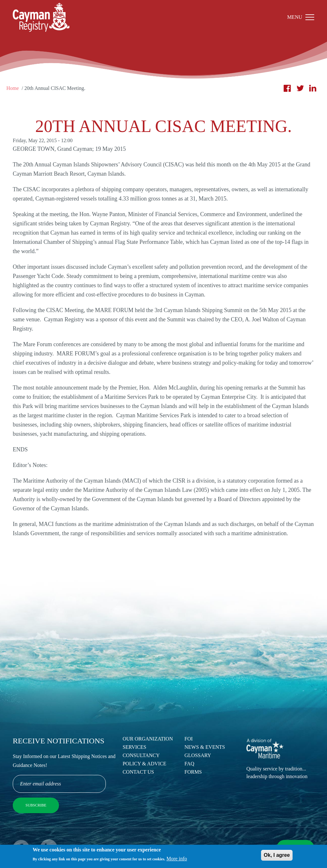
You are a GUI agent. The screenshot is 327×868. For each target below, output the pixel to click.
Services (134, 747)
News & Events (205, 747)
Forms (193, 772)
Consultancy (141, 755)
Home (13, 88)
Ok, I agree (277, 856)
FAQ (189, 764)
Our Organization (148, 739)
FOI (189, 739)
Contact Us (138, 772)
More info (177, 860)
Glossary (198, 755)
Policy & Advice (145, 764)
